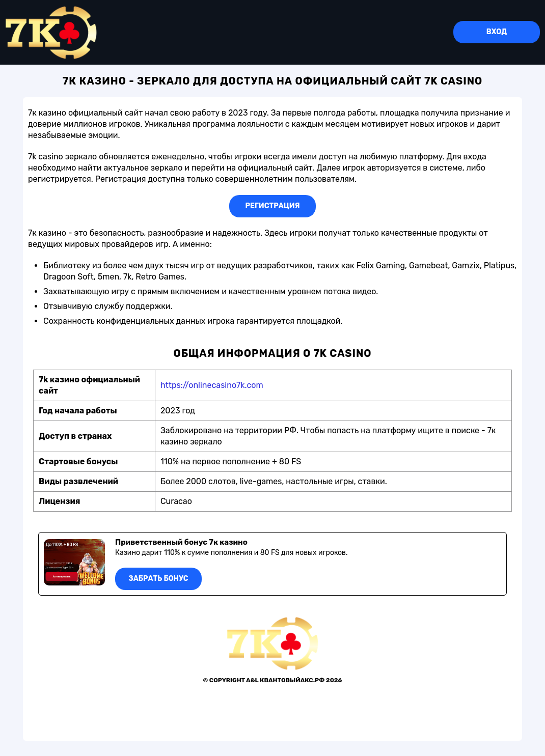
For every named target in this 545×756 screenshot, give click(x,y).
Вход (497, 32)
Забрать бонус (158, 579)
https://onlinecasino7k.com (212, 385)
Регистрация (273, 206)
